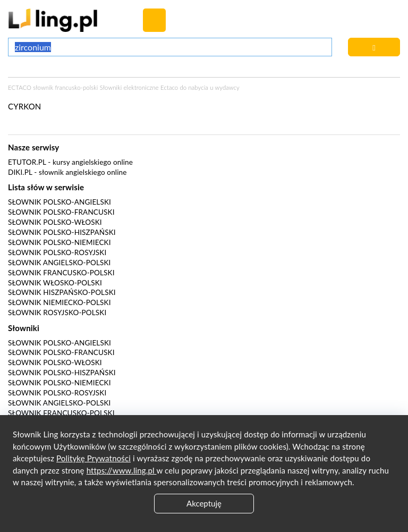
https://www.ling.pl (122, 470)
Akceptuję (204, 503)
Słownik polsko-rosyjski (57, 252)
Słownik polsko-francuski (61, 212)
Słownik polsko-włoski (55, 222)
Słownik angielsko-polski (59, 263)
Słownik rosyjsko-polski (57, 313)
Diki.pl (20, 172)
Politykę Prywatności (93, 458)
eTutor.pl (27, 162)
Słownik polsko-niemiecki (59, 242)
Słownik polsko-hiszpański (62, 232)
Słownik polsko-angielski (59, 202)
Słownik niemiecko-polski (59, 302)
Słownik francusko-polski (61, 273)
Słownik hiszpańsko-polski (62, 292)
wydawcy (227, 87)
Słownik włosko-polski (55, 283)
